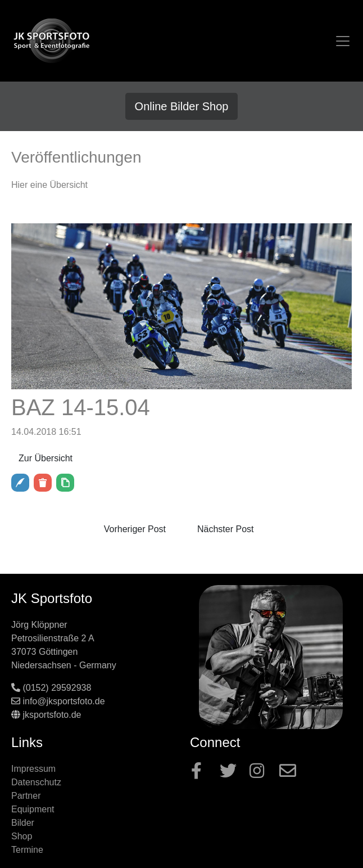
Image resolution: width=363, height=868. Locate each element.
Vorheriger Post (135, 529)
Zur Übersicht (46, 458)
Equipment (33, 809)
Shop (22, 836)
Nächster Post (225, 529)
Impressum (33, 769)
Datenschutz (36, 782)
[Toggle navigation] (343, 41)
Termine (27, 850)
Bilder (23, 823)
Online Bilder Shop (182, 106)
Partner (26, 796)
